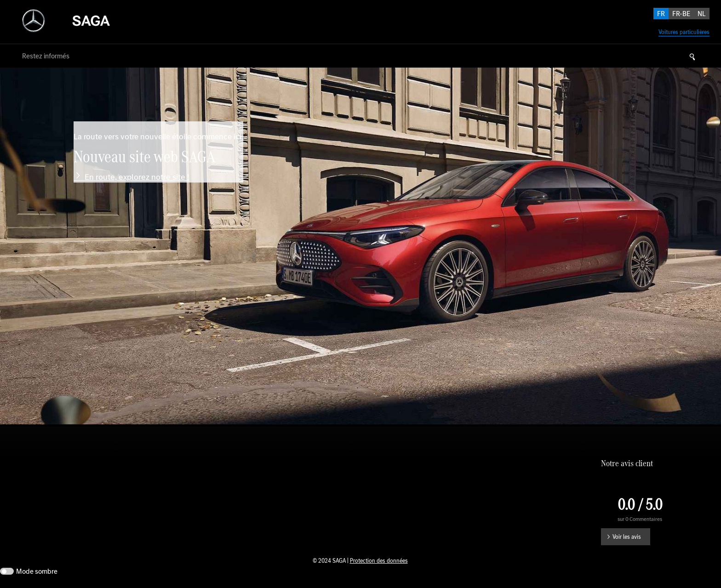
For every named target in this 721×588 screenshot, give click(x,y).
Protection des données (379, 561)
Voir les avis (627, 537)
